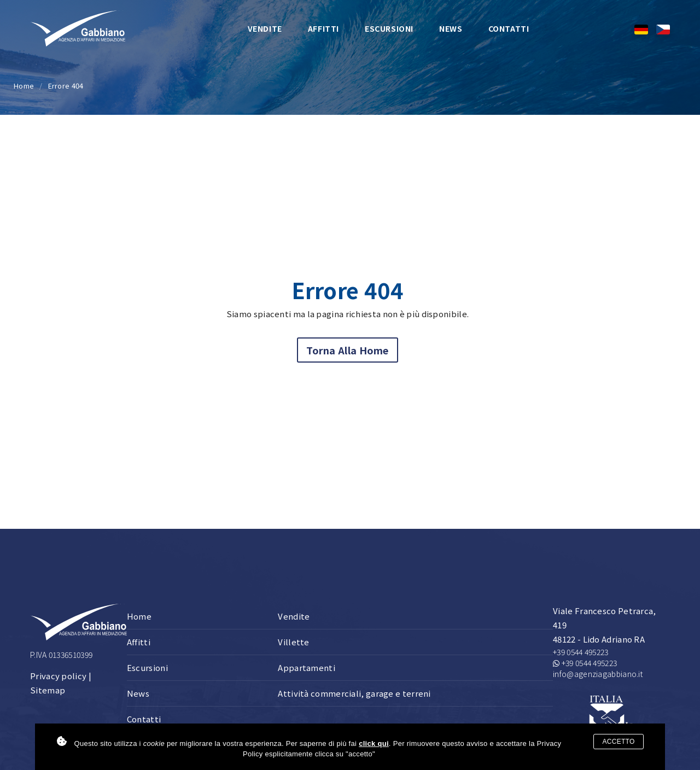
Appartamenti (307, 667)
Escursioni (389, 28)
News (451, 28)
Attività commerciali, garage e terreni (354, 693)
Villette (293, 642)
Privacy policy (58, 676)
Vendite (265, 28)
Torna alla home (348, 350)
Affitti (323, 28)
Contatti (509, 28)
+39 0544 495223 (581, 652)
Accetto (618, 742)
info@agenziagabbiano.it (598, 674)
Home (24, 86)
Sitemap (48, 690)
